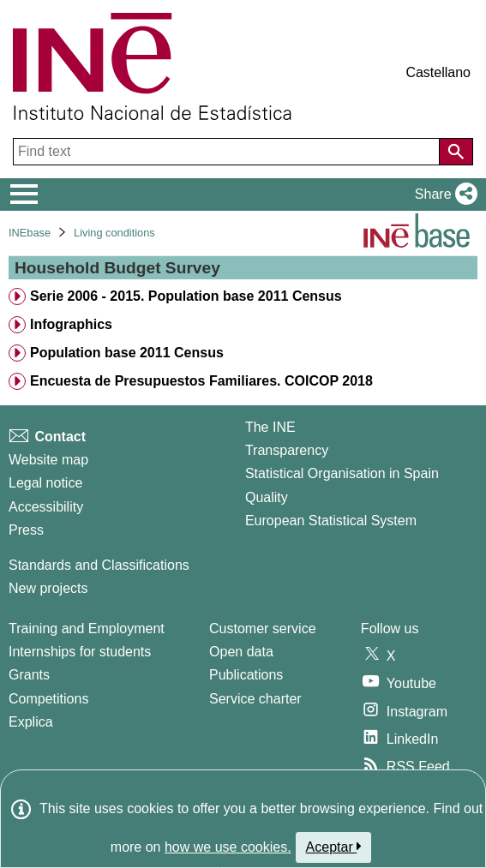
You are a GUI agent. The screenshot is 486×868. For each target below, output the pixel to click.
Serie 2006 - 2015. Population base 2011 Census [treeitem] (186, 296)
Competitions (48, 699)
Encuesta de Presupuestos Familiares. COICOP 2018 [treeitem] (201, 381)
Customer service (262, 629)
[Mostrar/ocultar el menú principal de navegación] (24, 195)
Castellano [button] (438, 72)
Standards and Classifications (99, 565)
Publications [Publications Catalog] (246, 675)
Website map (48, 460)
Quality (267, 497)
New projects (48, 588)
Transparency (287, 450)
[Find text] (228, 152)
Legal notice (45, 483)
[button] (443, 195)
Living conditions (114, 233)
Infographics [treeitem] (71, 324)
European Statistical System (331, 521)
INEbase (30, 233)
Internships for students (80, 652)
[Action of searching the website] (456, 152)
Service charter (255, 699)
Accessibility (46, 507)
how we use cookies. (228, 847)
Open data (241, 652)
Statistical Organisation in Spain (342, 473)
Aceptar (334, 847)
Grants (29, 675)
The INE (270, 427)
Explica (31, 722)
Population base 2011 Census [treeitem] (127, 353)
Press (26, 530)
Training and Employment (87, 629)
